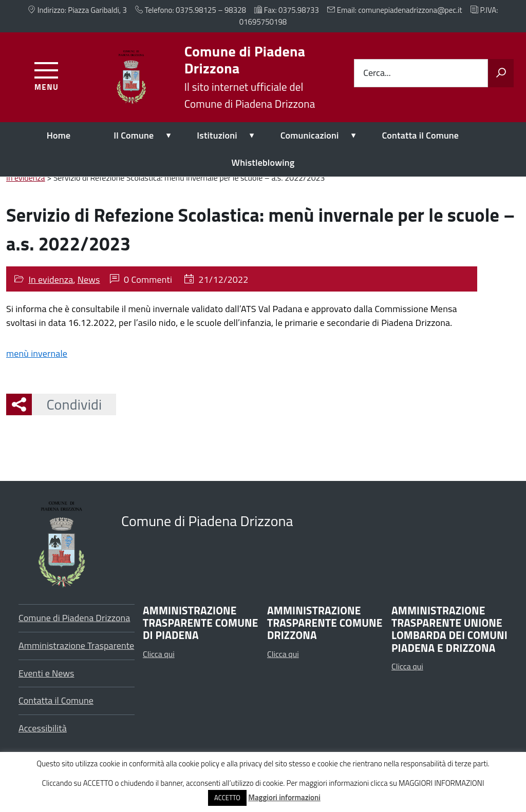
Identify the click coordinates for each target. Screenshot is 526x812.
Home (59, 135)
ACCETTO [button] (227, 798)
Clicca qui (159, 654)
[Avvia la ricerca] (501, 73)
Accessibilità (43, 728)
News (89, 279)
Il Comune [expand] (134, 135)
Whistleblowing (263, 162)
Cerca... (377, 73)
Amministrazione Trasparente (76, 645)
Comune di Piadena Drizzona (74, 618)
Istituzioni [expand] (217, 135)
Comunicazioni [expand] (310, 135)
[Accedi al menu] (46, 75)
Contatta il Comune (421, 135)
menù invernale (37, 353)
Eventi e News (46, 673)
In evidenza (51, 279)
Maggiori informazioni (284, 797)
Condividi (67, 404)
